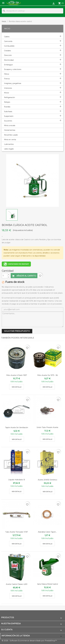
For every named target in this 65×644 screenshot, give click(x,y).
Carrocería (8, 41)
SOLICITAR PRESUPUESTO (17, 331)
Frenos (7, 79)
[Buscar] (32, 11)
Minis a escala (10, 125)
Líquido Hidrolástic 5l (17, 480)
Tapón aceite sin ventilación (17, 428)
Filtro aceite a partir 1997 (17, 375)
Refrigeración (9, 97)
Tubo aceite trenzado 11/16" (17, 532)
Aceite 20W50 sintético (48, 480)
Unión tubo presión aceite (47, 427)
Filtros (7, 74)
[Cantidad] (5, 276)
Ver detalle (17, 387)
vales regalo (9, 149)
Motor (7, 93)
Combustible (9, 46)
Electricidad (9, 60)
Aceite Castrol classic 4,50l (17, 584)
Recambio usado (11, 135)
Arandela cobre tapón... (47, 532)
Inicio (7, 29)
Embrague (8, 65)
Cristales (7, 51)
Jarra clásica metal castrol (47, 584)
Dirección (8, 55)
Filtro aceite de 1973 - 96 (47, 375)
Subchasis (8, 112)
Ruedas (7, 107)
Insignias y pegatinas (13, 83)
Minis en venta (10, 140)
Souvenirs (8, 121)
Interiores (8, 88)
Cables (7, 37)
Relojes (7, 102)
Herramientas (10, 130)
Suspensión (9, 116)
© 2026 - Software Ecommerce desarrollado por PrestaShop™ (29, 641)
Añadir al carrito (24, 276)
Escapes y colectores (13, 69)
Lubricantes (9, 144)
